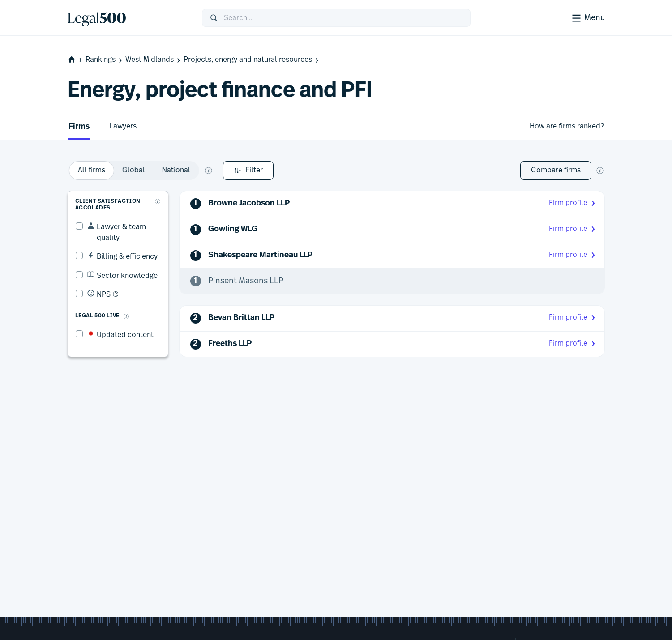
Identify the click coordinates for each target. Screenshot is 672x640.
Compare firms (556, 170)
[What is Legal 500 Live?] (119, 298)
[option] (202, 171)
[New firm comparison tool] (600, 171)
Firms (79, 127)
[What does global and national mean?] (319, 171)
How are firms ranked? (567, 126)
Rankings (105, 60)
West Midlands (154, 60)
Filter (93, 171)
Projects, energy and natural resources (252, 60)
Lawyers (123, 126)
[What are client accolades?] (159, 194)
